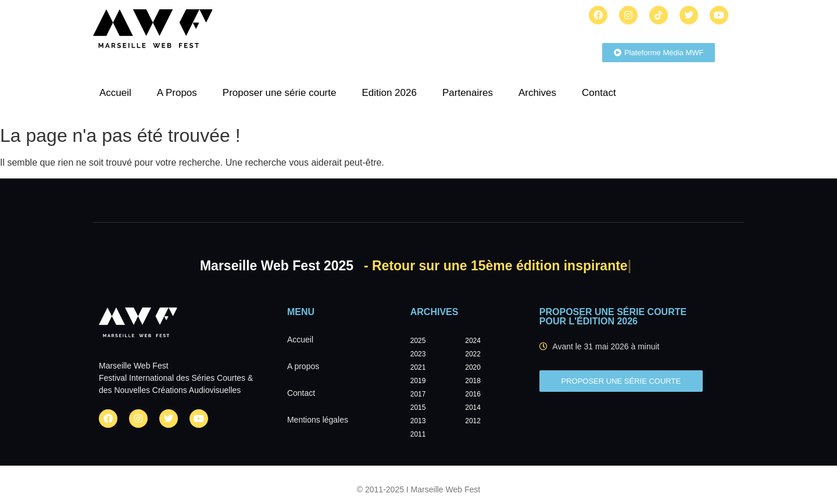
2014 (473, 408)
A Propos (177, 93)
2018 (473, 381)
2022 (473, 354)
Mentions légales (318, 420)
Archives (537, 93)
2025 (418, 341)
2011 (418, 434)
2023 (418, 354)
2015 (418, 408)
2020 (473, 367)
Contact (599, 93)
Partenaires (468, 93)
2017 (418, 394)
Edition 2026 (389, 93)
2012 (473, 421)
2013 (418, 421)
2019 (418, 381)
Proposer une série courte (280, 93)
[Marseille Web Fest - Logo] (153, 32)
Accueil (115, 93)
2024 (473, 341)
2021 (418, 367)
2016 (473, 394)
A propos (303, 366)
